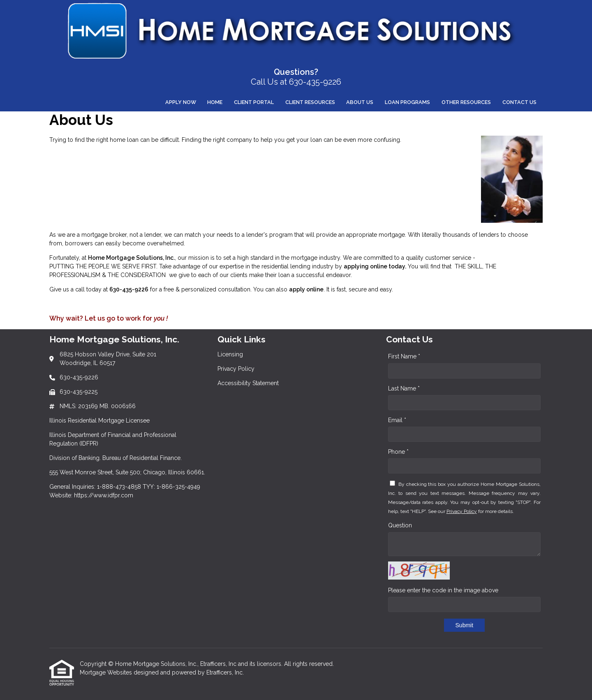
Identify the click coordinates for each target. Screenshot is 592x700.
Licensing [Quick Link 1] (230, 354)
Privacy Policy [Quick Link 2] (236, 369)
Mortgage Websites (107, 672)
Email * (397, 420)
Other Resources (466, 102)
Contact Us (519, 102)
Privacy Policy (462, 511)
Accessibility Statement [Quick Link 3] (248, 383)
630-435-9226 (129, 289)
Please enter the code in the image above (443, 590)
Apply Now (181, 102)
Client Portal (254, 102)
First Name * (404, 356)
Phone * (398, 452)
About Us (360, 102)
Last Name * (404, 388)
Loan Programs (407, 102)
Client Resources (310, 102)
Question (400, 525)
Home (215, 102)
